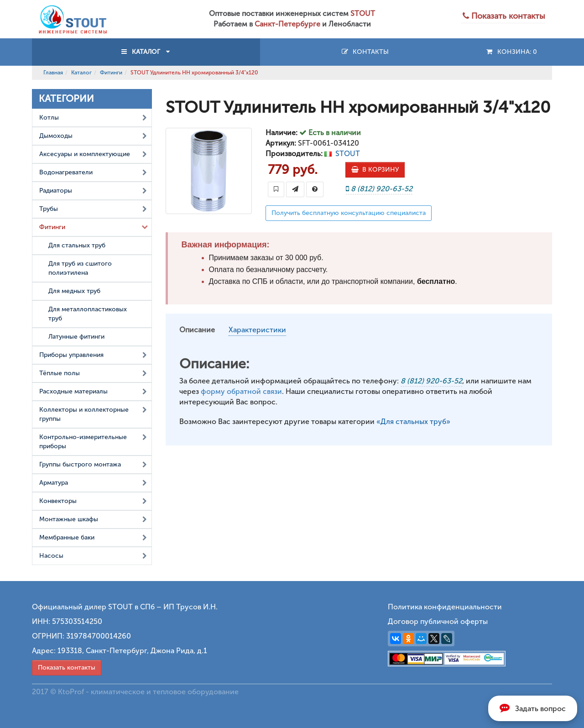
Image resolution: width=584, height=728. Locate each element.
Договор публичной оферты (438, 621)
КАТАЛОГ (146, 52)
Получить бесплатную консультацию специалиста (349, 213)
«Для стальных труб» (413, 422)
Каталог (81, 73)
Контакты (365, 52)
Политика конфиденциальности (445, 607)
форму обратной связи (241, 391)
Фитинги (111, 73)
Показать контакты (67, 668)
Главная (53, 73)
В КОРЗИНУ (375, 170)
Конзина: (511, 52)
